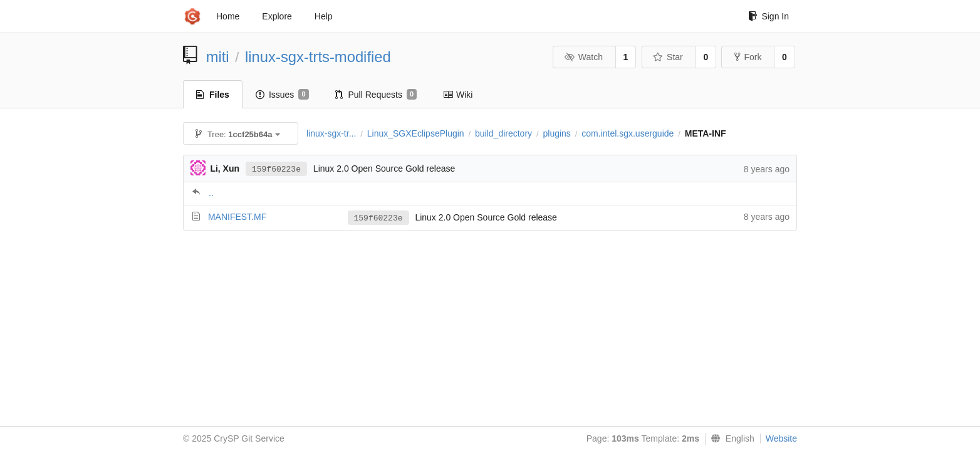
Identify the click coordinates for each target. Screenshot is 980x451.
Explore (277, 16)
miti (218, 57)
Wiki (458, 95)
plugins (556, 133)
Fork (748, 57)
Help (324, 16)
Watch (583, 57)
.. (211, 193)
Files (213, 95)
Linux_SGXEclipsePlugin (416, 133)
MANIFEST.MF (237, 217)
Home (228, 16)
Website (781, 438)
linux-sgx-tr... (331, 133)
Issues (282, 95)
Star (668, 57)
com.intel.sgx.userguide (628, 133)
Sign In (769, 16)
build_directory (503, 133)
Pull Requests (376, 95)
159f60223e (276, 169)
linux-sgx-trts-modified (318, 57)
